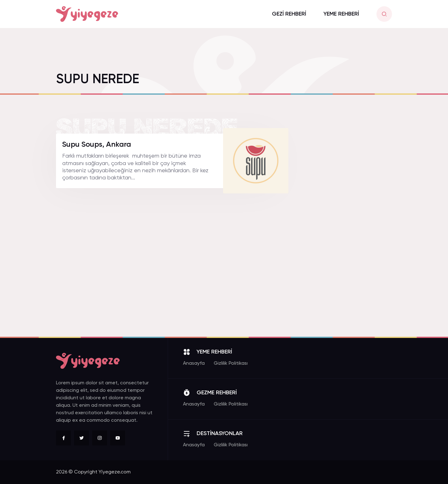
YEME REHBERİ (341, 14)
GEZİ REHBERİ (289, 14)
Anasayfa (194, 363)
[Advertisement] (345, 227)
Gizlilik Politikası (231, 363)
